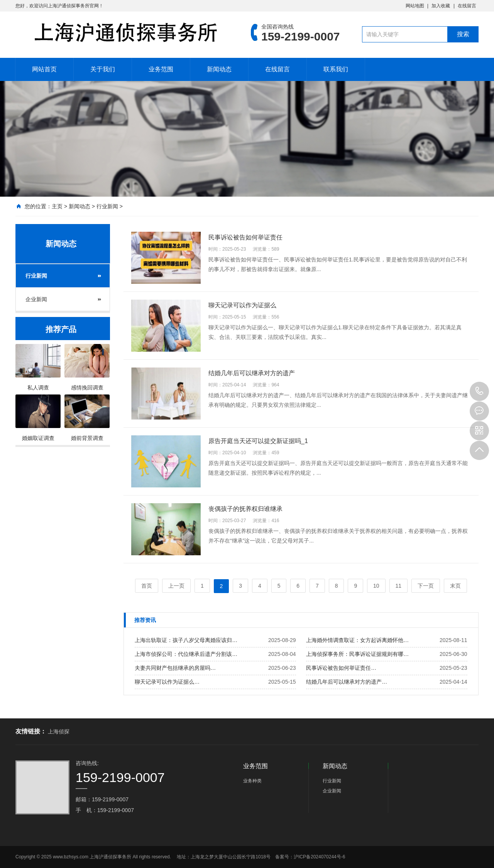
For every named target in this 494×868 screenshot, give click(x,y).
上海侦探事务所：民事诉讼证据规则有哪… (357, 654)
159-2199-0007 (479, 391)
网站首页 (44, 69)
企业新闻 (36, 299)
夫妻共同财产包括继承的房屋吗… (175, 668)
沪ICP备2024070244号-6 (319, 857)
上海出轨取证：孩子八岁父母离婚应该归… (186, 640)
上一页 (176, 586)
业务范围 (161, 69)
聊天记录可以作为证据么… (167, 682)
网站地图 (415, 6)
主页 (57, 206)
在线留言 (467, 6)
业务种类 (252, 781)
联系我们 (336, 69)
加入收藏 (441, 6)
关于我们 (103, 69)
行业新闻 (107, 206)
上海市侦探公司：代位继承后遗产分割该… (186, 654)
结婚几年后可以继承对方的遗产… (347, 682)
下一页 (426, 586)
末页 (455, 586)
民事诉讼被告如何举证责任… (341, 668)
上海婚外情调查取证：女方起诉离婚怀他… (357, 640)
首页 (147, 586)
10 (376, 586)
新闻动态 (219, 69)
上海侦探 (59, 731)
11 (399, 586)
